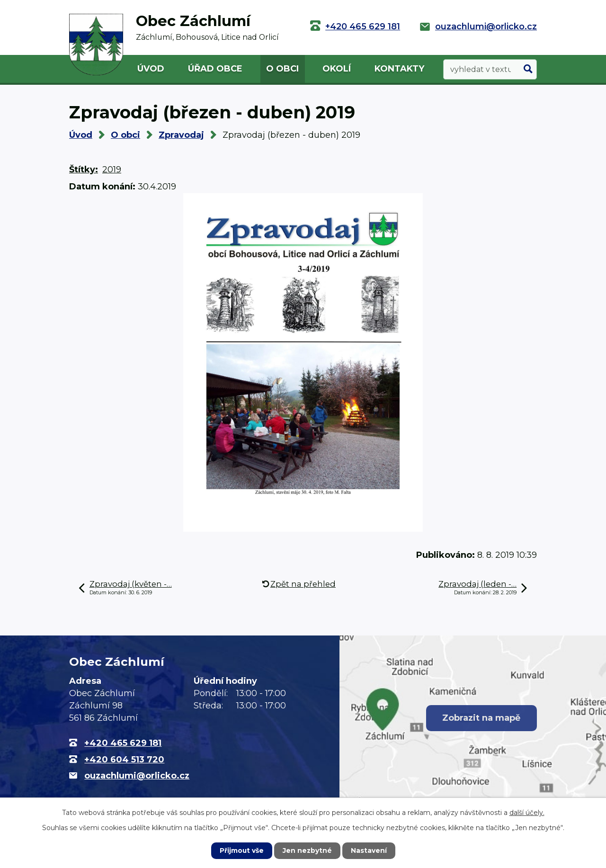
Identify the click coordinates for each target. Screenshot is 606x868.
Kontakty (399, 69)
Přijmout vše (241, 850)
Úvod (151, 69)
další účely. (527, 813)
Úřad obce (215, 69)
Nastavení (369, 850)
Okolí (337, 69)
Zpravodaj (181, 135)
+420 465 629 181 (363, 27)
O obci (282, 69)
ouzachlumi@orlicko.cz (486, 27)
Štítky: (84, 170)
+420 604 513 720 (124, 760)
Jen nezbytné (307, 850)
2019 (112, 170)
